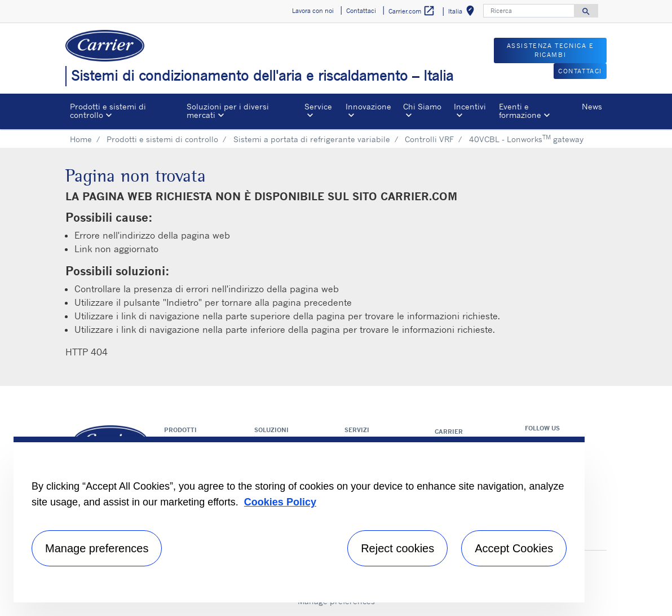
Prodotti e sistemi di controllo (162, 139)
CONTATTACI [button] (580, 71)
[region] (299, 520)
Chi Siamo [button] (422, 106)
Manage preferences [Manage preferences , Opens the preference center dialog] (97, 548)
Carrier (449, 432)
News (592, 106)
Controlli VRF (429, 139)
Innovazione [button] (368, 106)
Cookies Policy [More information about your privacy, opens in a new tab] (280, 502)
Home (81, 139)
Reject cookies (397, 548)
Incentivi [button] (470, 106)
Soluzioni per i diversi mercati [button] (228, 110)
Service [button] (318, 106)
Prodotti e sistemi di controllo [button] (108, 110)
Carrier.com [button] (412, 11)
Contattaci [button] (361, 11)
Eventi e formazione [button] (520, 110)
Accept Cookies (514, 548)
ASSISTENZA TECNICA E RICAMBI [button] (551, 50)
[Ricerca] (529, 11)
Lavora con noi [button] (313, 11)
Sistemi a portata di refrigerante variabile (312, 139)
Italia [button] (463, 13)
